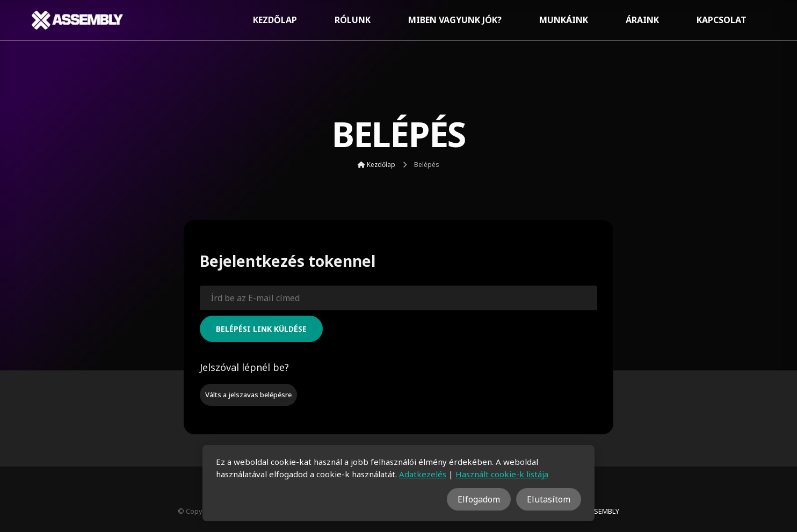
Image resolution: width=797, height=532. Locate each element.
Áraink (642, 20)
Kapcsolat (722, 20)
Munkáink (564, 20)
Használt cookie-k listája (502, 474)
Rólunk (353, 20)
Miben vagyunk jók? (455, 20)
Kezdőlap (275, 20)
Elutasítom (549, 499)
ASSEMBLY (602, 511)
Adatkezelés (423, 474)
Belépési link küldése (261, 329)
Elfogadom (479, 499)
